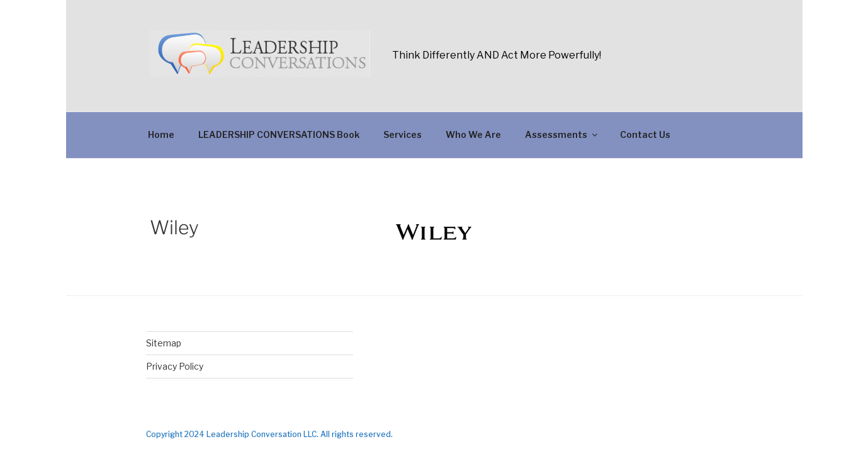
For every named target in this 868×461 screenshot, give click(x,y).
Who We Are (473, 134)
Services (403, 134)
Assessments (562, 134)
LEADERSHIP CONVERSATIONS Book (279, 134)
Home (161, 134)
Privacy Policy (175, 366)
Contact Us (645, 134)
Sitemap (164, 343)
